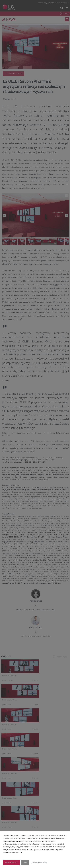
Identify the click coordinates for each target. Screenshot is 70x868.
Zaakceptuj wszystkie (11, 862)
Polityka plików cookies (39, 862)
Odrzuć (25, 862)
